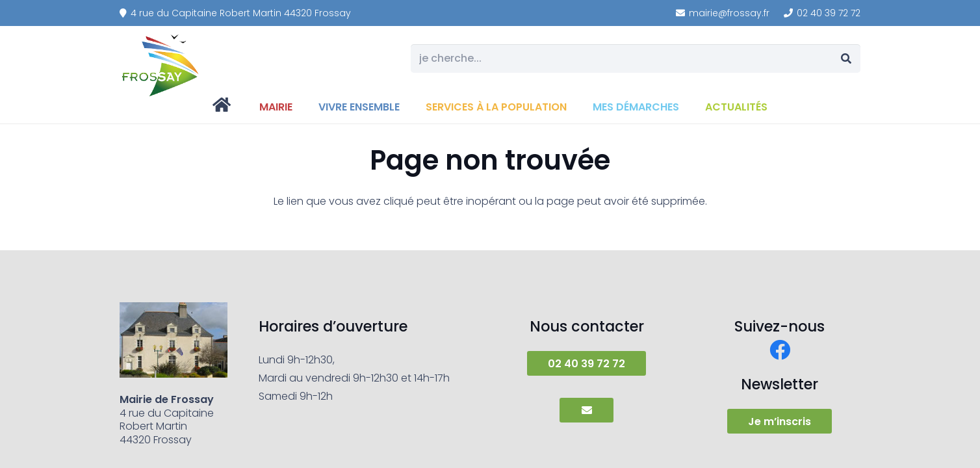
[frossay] (161, 65)
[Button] (587, 410)
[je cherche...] (636, 59)
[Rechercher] (846, 59)
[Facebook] (780, 350)
